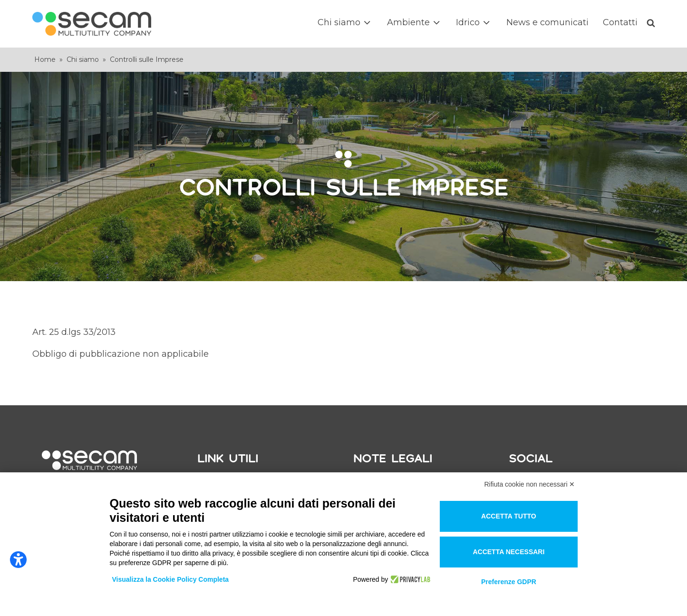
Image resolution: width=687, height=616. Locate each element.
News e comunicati (547, 22)
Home (45, 59)
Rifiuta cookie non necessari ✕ (530, 484)
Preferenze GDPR (509, 582)
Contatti (620, 22)
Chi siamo (345, 23)
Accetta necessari (508, 552)
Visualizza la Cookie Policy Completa (171, 579)
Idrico (474, 23)
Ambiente (414, 23)
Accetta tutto (509, 516)
